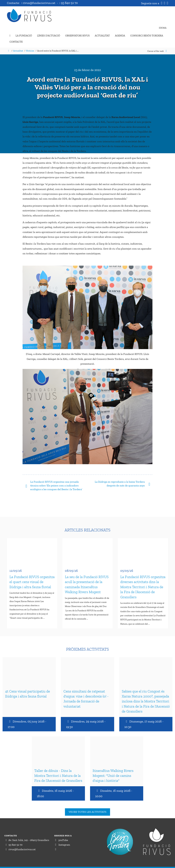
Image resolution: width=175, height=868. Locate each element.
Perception (164, 864)
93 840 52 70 (69, 3)
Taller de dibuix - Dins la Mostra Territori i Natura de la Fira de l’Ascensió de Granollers (58, 769)
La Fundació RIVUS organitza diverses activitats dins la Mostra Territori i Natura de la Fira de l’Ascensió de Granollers (143, 585)
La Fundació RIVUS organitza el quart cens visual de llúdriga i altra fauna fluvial (32, 580)
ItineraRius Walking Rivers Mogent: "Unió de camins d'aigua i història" (113, 769)
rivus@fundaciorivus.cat (39, 3)
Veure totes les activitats (88, 805)
